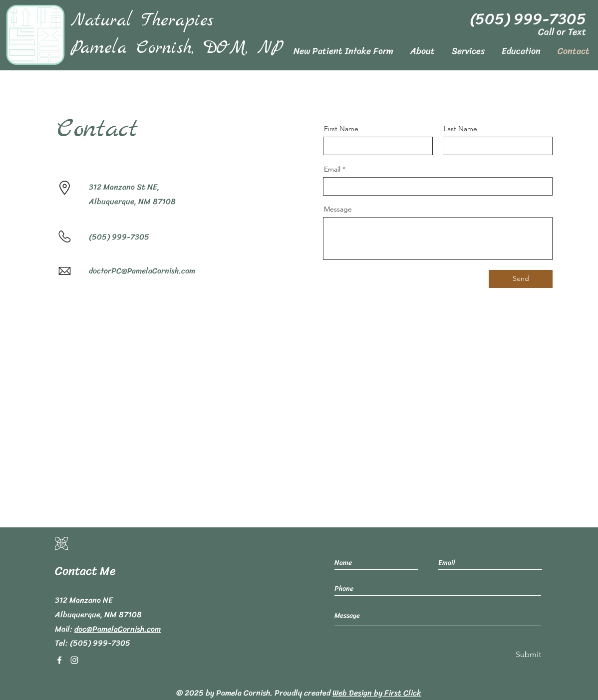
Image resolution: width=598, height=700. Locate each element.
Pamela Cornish (243, 693)
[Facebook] (59, 660)
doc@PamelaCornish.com (118, 629)
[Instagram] (74, 660)
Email (332, 169)
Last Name (460, 129)
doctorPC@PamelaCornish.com (142, 271)
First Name (341, 129)
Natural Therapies (142, 21)
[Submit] (528, 655)
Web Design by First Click (377, 693)
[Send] (521, 279)
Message (338, 209)
